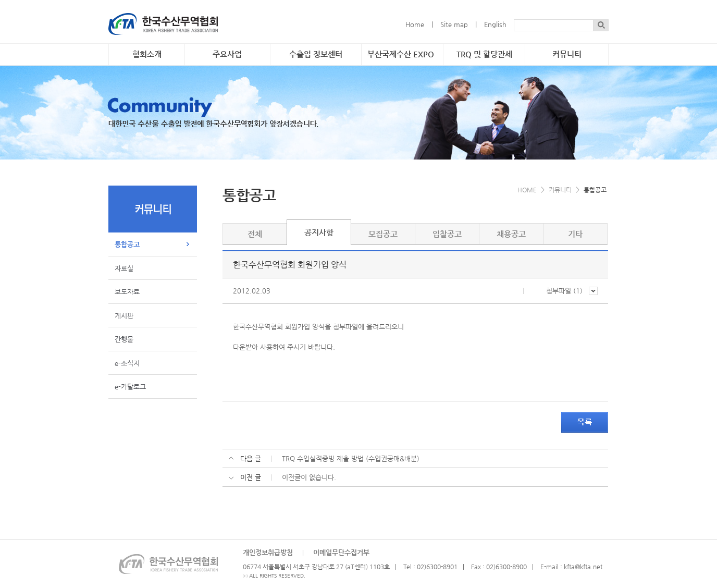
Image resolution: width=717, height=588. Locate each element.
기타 (575, 234)
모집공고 (383, 234)
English (495, 24)
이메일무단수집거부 (341, 552)
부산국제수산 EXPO (401, 54)
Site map (454, 24)
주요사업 (227, 54)
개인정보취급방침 (268, 552)
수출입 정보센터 (316, 54)
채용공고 (511, 234)
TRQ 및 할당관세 (484, 54)
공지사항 (319, 232)
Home (415, 24)
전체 (255, 234)
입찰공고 (447, 234)
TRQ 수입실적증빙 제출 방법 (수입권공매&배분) (351, 458)
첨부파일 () (572, 291)
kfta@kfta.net (583, 567)
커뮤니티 (567, 54)
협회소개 (147, 54)
